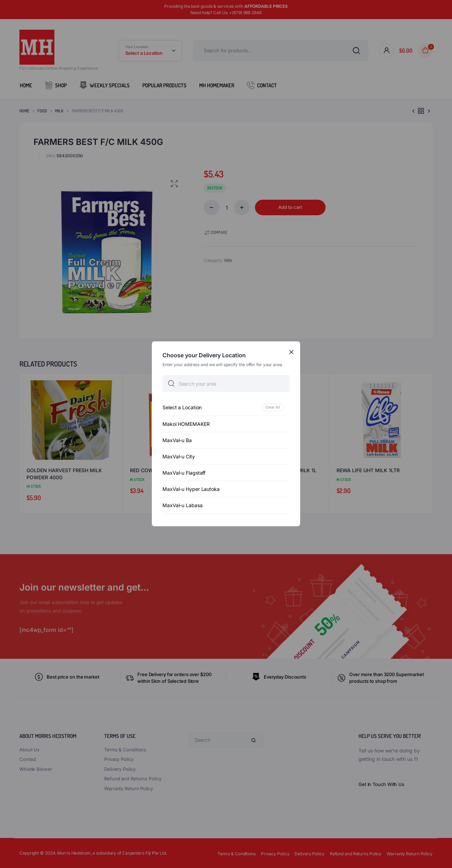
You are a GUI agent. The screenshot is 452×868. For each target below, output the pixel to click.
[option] (226, 408)
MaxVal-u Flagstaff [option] (184, 473)
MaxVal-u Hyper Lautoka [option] (191, 489)
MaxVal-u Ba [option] (177, 441)
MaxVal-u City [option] (179, 457)
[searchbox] (226, 384)
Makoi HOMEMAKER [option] (186, 424)
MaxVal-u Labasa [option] (183, 506)
